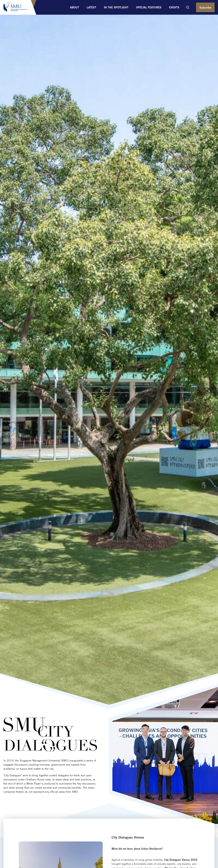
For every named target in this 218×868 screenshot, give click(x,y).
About (75, 7)
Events (174, 7)
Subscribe (205, 8)
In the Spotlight (116, 7)
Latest (91, 7)
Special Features (149, 7)
